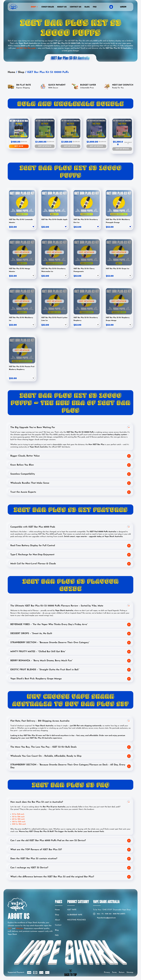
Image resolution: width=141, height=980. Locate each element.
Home (11, 72)
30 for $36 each (18, 817)
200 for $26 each (19, 824)
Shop (21, 72)
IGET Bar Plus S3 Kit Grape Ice (118, 269)
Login (123, 7)
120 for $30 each (19, 822)
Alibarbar (20, 928)
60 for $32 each (18, 819)
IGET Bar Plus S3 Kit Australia (71, 58)
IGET (10, 928)
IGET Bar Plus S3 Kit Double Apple (54, 220)
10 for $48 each (18, 814)
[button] (33, 276)
